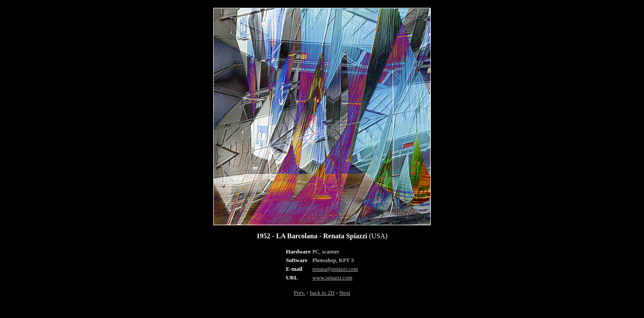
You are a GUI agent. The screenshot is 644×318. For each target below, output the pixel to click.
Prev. (299, 293)
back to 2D (322, 293)
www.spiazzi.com (332, 277)
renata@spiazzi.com (335, 269)
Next (345, 293)
